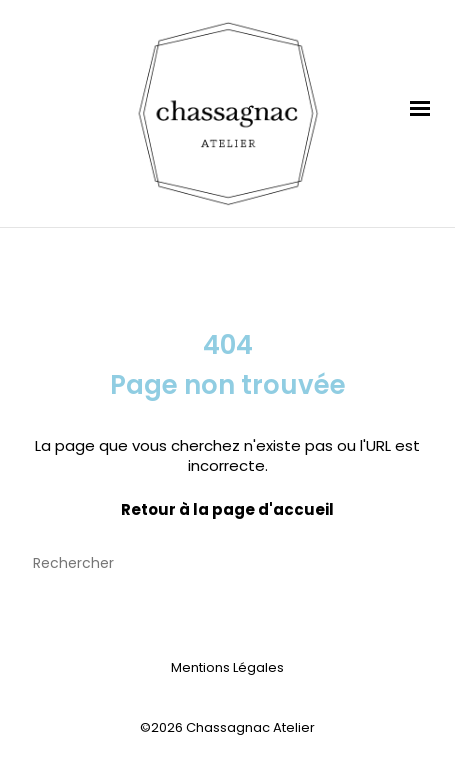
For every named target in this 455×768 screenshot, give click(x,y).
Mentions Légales (227, 667)
